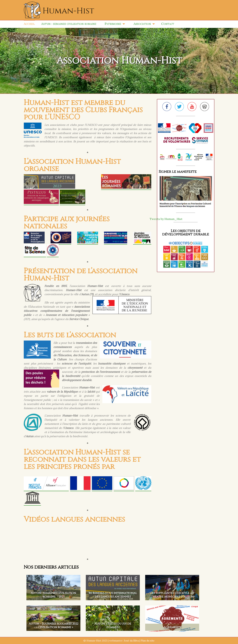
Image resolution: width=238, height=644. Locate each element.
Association (142, 24)
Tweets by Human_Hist (166, 219)
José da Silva (131, 641)
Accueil (29, 24)
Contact (168, 24)
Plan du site (148, 641)
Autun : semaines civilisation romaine (69, 24)
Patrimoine (113, 24)
